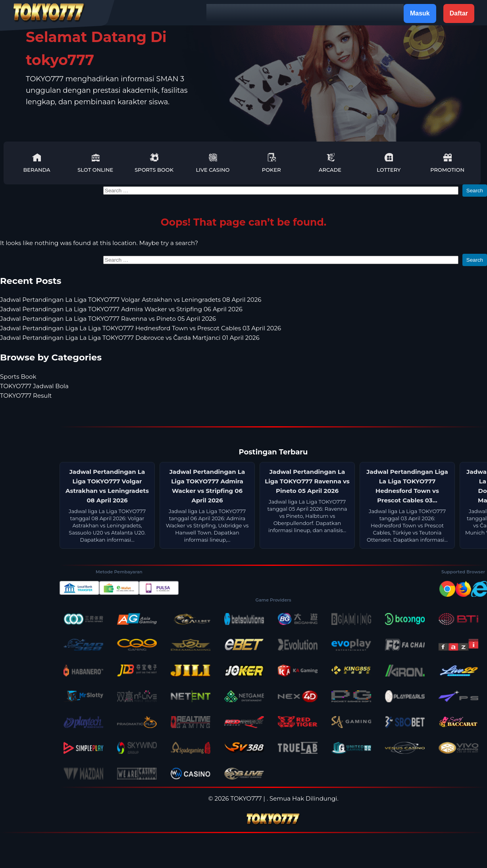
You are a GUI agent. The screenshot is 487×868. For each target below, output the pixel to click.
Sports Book (154, 163)
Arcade (330, 163)
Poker (271, 163)
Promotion (447, 163)
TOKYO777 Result (26, 396)
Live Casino (213, 163)
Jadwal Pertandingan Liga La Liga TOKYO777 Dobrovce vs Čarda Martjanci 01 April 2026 (130, 338)
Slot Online (95, 163)
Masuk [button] (420, 13)
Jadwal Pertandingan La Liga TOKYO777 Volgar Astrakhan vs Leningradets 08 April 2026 (131, 300)
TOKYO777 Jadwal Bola (34, 386)
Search (475, 191)
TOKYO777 (246, 798)
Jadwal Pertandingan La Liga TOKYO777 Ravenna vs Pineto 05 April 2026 (108, 319)
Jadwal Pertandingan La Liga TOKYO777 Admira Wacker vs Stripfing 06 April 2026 (121, 309)
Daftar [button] (459, 13)
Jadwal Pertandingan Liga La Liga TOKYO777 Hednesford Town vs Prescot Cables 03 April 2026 (141, 328)
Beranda (37, 163)
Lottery (389, 163)
